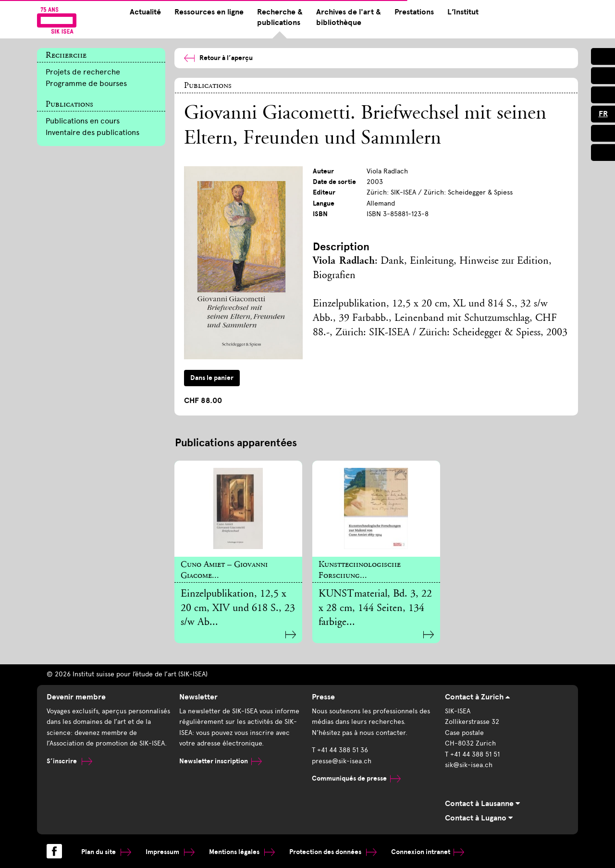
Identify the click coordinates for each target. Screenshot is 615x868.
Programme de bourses (86, 83)
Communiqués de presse (356, 778)
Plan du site (106, 852)
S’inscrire (69, 761)
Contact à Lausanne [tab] (482, 804)
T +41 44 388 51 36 (340, 750)
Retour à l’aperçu (218, 58)
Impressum (170, 852)
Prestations (414, 12)
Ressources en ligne (209, 12)
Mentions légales (242, 852)
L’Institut (463, 12)
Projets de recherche (83, 72)
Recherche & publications (280, 17)
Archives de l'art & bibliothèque (349, 17)
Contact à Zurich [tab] (477, 697)
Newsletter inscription (221, 761)
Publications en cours (83, 121)
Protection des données (333, 852)
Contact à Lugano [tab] (479, 818)
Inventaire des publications (92, 132)
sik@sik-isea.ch (469, 765)
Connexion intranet (428, 852)
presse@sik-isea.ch (342, 761)
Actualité (145, 12)
